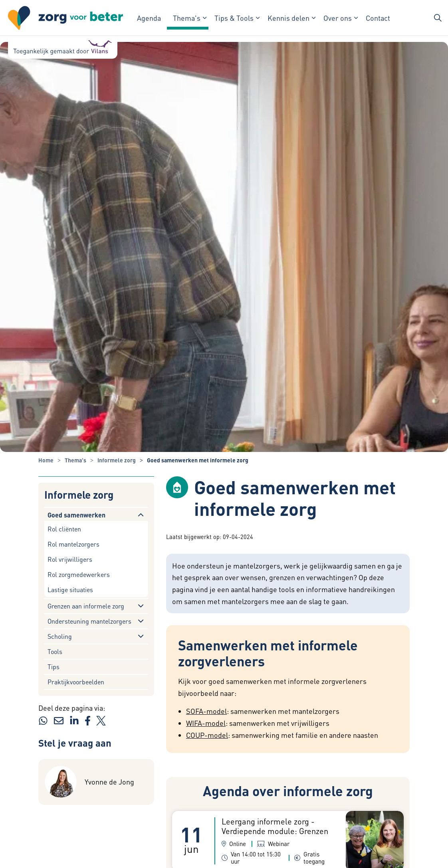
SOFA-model (206, 711)
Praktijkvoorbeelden (76, 682)
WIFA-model (206, 723)
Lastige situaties (70, 590)
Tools (55, 651)
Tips (54, 667)
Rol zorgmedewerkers (79, 574)
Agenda (149, 18)
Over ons (338, 18)
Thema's (187, 18)
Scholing (60, 636)
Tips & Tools (234, 18)
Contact (378, 18)
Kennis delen (288, 18)
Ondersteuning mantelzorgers (89, 621)
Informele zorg (79, 495)
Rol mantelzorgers (73, 544)
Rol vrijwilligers (70, 559)
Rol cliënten (64, 529)
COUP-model (207, 735)
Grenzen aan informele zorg (86, 606)
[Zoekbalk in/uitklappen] (438, 18)
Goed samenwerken (76, 515)
